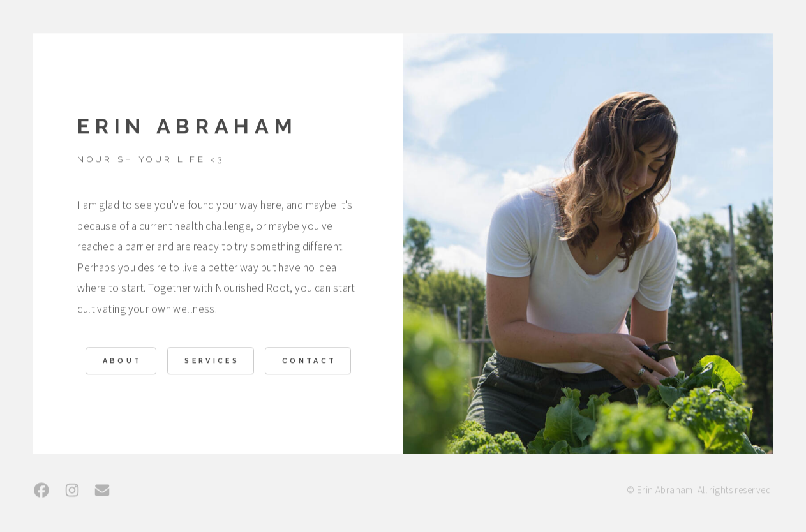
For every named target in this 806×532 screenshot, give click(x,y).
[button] (41, 491)
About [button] (123, 362)
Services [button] (212, 362)
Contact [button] (309, 362)
